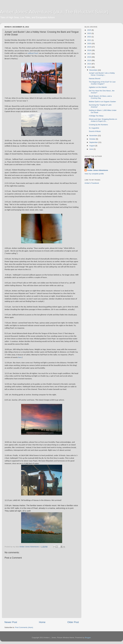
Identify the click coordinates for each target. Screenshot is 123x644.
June (91, 149)
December (94, 70)
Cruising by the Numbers (98, 125)
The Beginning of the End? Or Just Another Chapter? (102, 83)
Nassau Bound (95, 78)
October (93, 139)
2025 (89, 30)
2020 (89, 44)
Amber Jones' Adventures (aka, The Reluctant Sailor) (54, 12)
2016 (89, 57)
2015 (89, 60)
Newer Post (11, 622)
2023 (89, 33)
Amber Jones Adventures (98, 170)
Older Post (73, 622)
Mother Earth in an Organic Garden (102, 102)
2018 (89, 50)
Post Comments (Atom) (24, 627)
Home (42, 622)
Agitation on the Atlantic (98, 87)
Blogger (88, 638)
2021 (89, 40)
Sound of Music (95, 131)
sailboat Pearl (33, 53)
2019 (89, 47)
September (94, 142)
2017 (89, 54)
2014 (89, 64)
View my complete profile (94, 174)
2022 (89, 37)
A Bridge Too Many (96, 116)
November (94, 136)
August (92, 146)
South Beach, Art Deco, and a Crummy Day (100, 97)
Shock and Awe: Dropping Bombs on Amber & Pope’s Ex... (103, 120)
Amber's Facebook (92, 183)
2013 (89, 67)
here (20, 357)
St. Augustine (94, 128)
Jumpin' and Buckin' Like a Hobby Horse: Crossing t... (102, 74)
